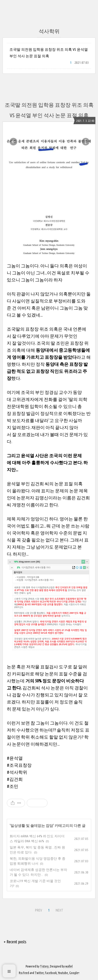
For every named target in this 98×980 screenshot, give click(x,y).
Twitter (39, 973)
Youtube (63, 973)
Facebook (51, 973)
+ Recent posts (15, 942)
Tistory (44, 966)
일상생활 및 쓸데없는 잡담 (32, 826)
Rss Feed (24, 973)
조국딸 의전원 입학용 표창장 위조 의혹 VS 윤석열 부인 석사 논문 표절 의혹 (49, 53)
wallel (69, 966)
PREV (39, 910)
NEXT (59, 910)
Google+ (74, 973)
